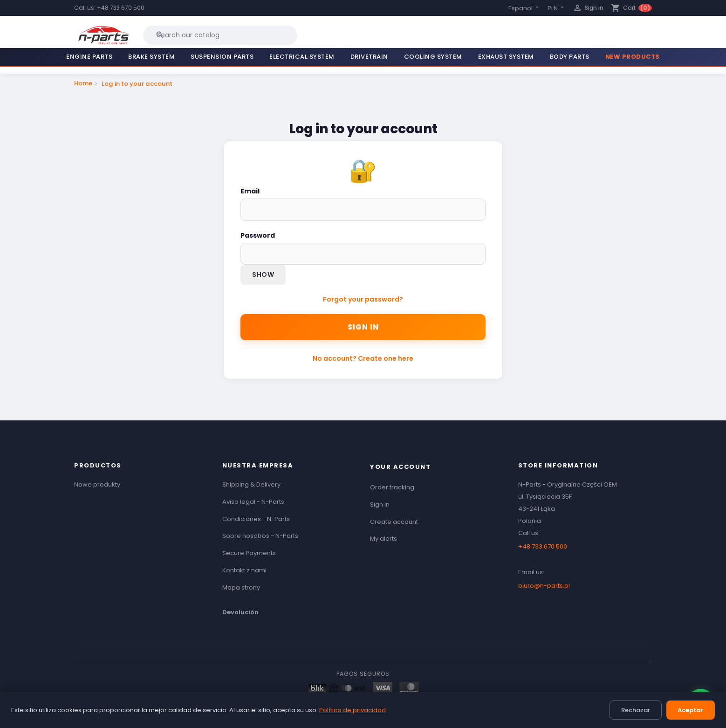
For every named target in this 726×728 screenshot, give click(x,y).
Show (263, 275)
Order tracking (392, 487)
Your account (400, 467)
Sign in (363, 327)
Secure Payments (249, 553)
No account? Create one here (363, 358)
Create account (394, 522)
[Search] (220, 35)
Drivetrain (369, 57)
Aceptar (691, 710)
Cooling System (433, 57)
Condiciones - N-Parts (256, 519)
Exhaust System (506, 57)
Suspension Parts (222, 57)
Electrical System (302, 57)
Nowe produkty (97, 484)
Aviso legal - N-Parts (253, 502)
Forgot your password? (363, 299)
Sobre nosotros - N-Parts (260, 536)
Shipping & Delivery (251, 484)
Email (250, 191)
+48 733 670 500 (121, 8)
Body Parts (570, 57)
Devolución (240, 612)
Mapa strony (241, 587)
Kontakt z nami (244, 570)
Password (258, 235)
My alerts (384, 539)
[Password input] (363, 254)
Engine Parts (89, 57)
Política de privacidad (353, 710)
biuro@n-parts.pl (544, 586)
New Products (633, 57)
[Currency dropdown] (556, 8)
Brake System (151, 57)
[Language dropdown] (524, 8)
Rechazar (636, 710)
